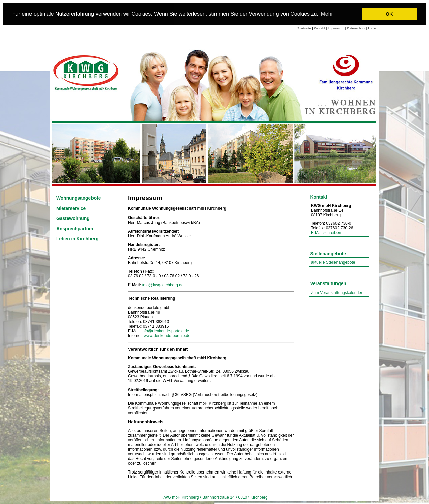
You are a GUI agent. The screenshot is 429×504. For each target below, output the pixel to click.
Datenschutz (356, 28)
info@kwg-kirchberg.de (163, 285)
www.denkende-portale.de (167, 336)
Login (372, 28)
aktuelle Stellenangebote (333, 262)
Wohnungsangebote (78, 198)
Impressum (336, 28)
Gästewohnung (73, 219)
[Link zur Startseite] (86, 72)
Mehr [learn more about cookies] (327, 14)
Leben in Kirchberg (77, 239)
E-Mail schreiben (326, 233)
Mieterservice (71, 209)
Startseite (304, 28)
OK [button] (389, 14)
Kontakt (320, 28)
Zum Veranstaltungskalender (337, 293)
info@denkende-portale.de (166, 331)
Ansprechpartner (75, 229)
